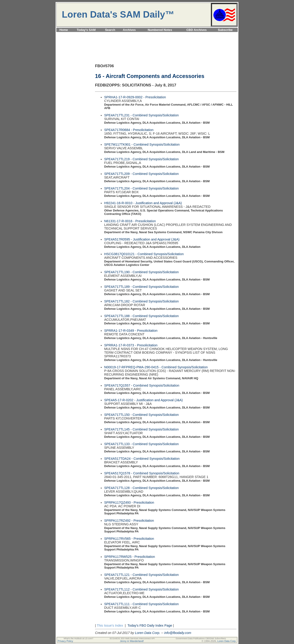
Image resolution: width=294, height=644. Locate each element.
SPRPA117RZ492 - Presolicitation (129, 521)
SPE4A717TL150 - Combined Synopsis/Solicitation (142, 415)
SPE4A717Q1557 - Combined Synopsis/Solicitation (142, 385)
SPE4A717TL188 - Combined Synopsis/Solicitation (142, 316)
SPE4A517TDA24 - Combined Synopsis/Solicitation (142, 459)
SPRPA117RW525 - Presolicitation (130, 557)
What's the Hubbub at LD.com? (79, 639)
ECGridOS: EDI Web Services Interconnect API (132, 639)
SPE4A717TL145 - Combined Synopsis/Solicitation (142, 429)
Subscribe (225, 30)
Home (64, 30)
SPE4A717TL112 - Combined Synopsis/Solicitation (142, 589)
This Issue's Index (110, 625)
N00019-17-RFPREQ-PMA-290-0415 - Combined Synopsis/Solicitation (156, 367)
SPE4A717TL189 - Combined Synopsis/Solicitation (142, 287)
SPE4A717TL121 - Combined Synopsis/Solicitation (142, 575)
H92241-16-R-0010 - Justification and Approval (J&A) (143, 203)
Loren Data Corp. (147, 633)
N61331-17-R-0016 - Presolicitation (130, 221)
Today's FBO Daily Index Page (150, 625)
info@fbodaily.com (178, 633)
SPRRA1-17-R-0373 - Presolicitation (131, 345)
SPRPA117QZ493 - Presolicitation (129, 502)
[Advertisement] (147, 35)
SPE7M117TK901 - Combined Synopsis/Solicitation (142, 144)
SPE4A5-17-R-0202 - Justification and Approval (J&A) (143, 400)
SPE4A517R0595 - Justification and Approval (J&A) (142, 239)
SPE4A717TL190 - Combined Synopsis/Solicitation (142, 272)
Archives (129, 30)
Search (110, 30)
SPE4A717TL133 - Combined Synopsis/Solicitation (142, 444)
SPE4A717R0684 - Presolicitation (129, 130)
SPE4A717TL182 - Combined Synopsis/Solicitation (142, 301)
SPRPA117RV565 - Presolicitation (129, 539)
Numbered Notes (160, 30)
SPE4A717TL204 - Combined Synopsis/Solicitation (142, 188)
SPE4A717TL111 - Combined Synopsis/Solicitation (142, 604)
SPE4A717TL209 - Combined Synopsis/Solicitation (142, 174)
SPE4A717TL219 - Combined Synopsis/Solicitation (142, 159)
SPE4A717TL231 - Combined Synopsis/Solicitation (142, 115)
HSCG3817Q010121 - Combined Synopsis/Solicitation (144, 254)
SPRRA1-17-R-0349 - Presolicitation (131, 331)
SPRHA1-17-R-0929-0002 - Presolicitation (135, 97)
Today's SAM (86, 30)
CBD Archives (196, 30)
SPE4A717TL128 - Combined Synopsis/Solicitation (142, 488)
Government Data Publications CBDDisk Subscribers (201, 639)
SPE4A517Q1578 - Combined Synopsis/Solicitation (142, 473)
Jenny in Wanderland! (132, 641)
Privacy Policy (65, 641)
